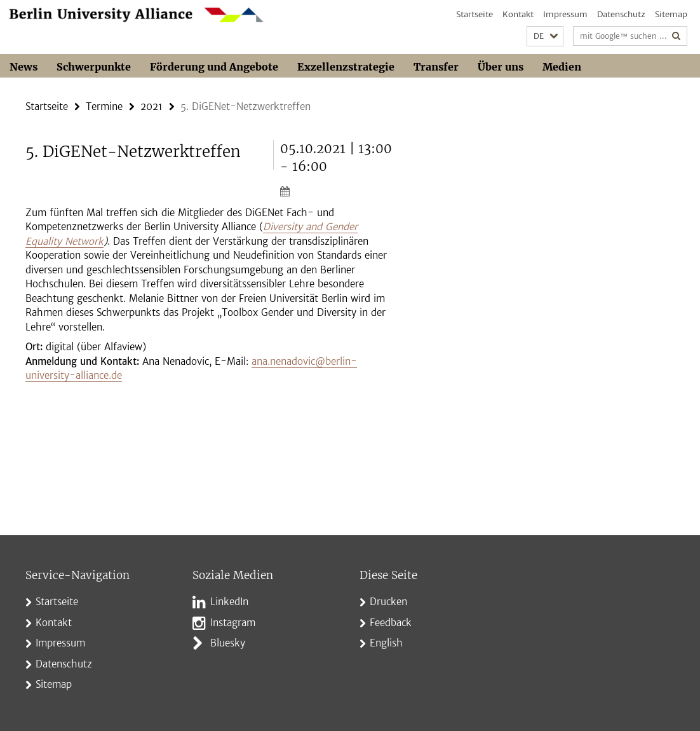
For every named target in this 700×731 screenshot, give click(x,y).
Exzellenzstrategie (346, 67)
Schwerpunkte (94, 67)
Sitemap (671, 14)
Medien (562, 67)
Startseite (475, 14)
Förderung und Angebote (214, 67)
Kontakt (518, 14)
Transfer (436, 67)
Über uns (501, 67)
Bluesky (228, 643)
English (386, 643)
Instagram (233, 623)
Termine (104, 106)
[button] (545, 37)
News (24, 67)
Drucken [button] (388, 602)
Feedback (391, 623)
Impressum (565, 14)
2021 (151, 106)
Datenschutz (621, 14)
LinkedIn (229, 602)
